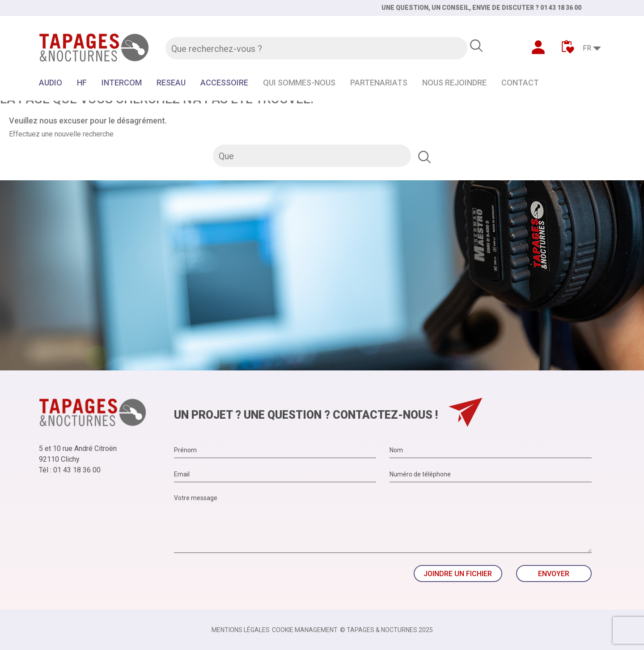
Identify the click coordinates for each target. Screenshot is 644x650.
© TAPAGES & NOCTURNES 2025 (386, 630)
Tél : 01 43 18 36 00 (70, 470)
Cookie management (305, 630)
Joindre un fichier (458, 574)
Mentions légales (241, 630)
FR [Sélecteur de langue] (587, 48)
